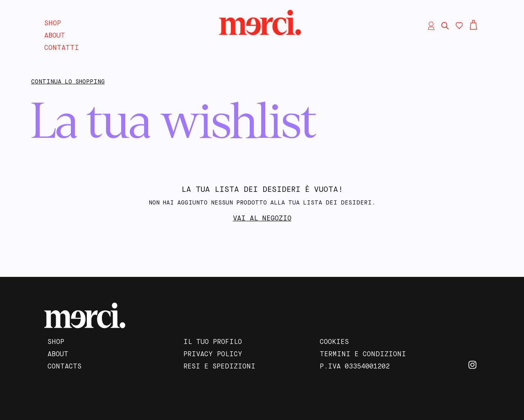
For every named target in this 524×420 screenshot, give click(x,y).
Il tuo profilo (213, 342)
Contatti (62, 48)
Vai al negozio (262, 219)
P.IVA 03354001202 (355, 367)
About (55, 36)
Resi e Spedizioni (219, 367)
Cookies (334, 342)
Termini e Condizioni (363, 355)
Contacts (64, 367)
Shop (53, 24)
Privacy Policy (213, 355)
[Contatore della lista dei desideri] (459, 26)
